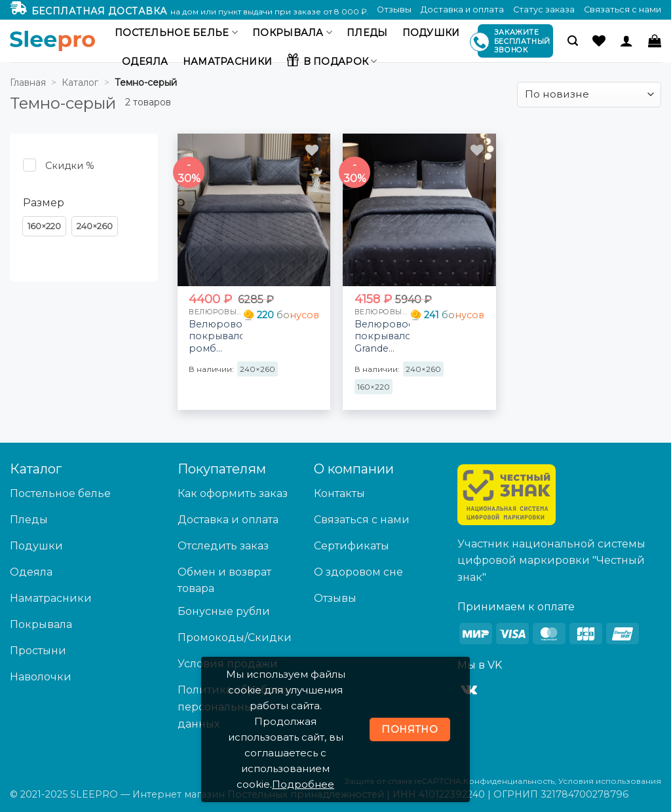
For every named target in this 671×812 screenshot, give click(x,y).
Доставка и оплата (462, 9)
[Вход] (626, 41)
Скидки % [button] (70, 166)
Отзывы (394, 9)
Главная (28, 83)
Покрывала (292, 32)
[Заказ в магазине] (589, 95)
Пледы (367, 33)
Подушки (431, 33)
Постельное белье (176, 32)
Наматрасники (227, 62)
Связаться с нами (623, 9)
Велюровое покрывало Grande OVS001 (382, 337)
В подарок (332, 60)
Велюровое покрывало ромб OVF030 (216, 337)
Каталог (80, 83)
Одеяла (145, 62)
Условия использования (610, 781)
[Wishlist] (599, 41)
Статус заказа (544, 9)
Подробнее (303, 784)
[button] (573, 41)
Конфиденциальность (509, 781)
